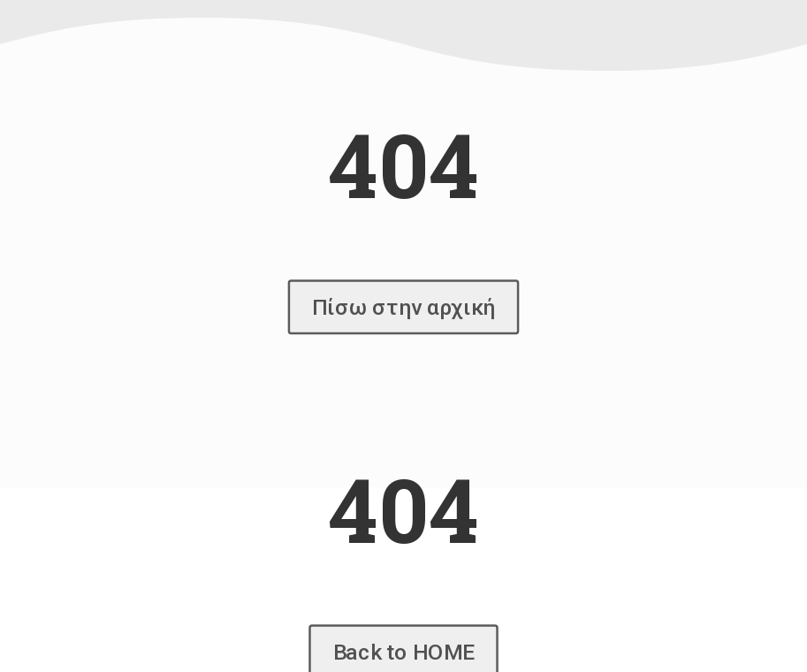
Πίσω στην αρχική (403, 307)
